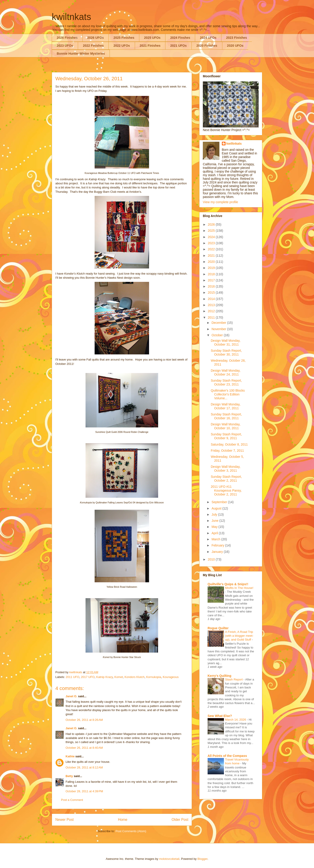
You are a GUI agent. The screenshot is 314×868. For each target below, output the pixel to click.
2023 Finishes (237, 38)
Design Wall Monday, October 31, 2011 (226, 343)
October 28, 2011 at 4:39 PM (84, 791)
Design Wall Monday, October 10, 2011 (226, 426)
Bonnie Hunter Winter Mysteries (81, 54)
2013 (212, 305)
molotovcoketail (169, 859)
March (216, 539)
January (218, 552)
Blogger (202, 859)
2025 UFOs (152, 38)
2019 (212, 268)
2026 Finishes (67, 38)
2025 (212, 231)
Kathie (70, 756)
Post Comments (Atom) (131, 831)
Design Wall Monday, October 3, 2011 (226, 469)
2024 (212, 237)
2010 (212, 559)
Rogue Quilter (218, 628)
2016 (212, 286)
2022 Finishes (93, 46)
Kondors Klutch (135, 677)
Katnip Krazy (104, 677)
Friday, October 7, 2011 (227, 451)
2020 (212, 262)
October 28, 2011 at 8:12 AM (84, 767)
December (219, 323)
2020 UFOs (235, 46)
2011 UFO (73, 677)
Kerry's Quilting (219, 676)
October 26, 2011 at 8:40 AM (84, 748)
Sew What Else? (220, 716)
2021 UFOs (178, 46)
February (218, 545)
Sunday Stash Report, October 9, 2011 (226, 436)
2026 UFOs (96, 38)
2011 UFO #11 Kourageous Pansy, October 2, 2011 (226, 490)
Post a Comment (72, 800)
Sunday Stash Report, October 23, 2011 (226, 382)
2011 (212, 317)
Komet (119, 677)
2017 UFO (88, 677)
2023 (212, 243)
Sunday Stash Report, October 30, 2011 (226, 352)
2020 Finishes (207, 46)
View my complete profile (220, 202)
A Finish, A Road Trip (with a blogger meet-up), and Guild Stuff (239, 636)
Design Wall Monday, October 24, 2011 (226, 372)
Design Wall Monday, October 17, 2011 (226, 406)
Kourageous (171, 677)
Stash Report (234, 679)
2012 (212, 311)
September (220, 502)
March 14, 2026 (236, 720)
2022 (212, 249)
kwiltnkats (71, 17)
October (218, 335)
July (215, 514)
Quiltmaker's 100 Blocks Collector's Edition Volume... (228, 394)
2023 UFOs (65, 46)
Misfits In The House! (239, 588)
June (215, 521)
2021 (212, 256)
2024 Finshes (180, 38)
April (215, 533)
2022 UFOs (122, 46)
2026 (212, 224)
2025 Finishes (124, 38)
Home (123, 820)
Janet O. (71, 696)
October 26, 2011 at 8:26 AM (84, 720)
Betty (69, 776)
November (219, 329)
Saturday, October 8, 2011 (229, 444)
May (215, 527)
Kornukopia (154, 677)
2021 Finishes (150, 46)
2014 (212, 299)
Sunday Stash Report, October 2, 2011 (226, 479)
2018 (212, 274)
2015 (212, 293)
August (217, 508)
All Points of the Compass (227, 756)
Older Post (180, 820)
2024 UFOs (208, 38)
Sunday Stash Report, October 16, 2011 (226, 416)
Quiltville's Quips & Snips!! (228, 584)
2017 (212, 280)
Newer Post (65, 820)
